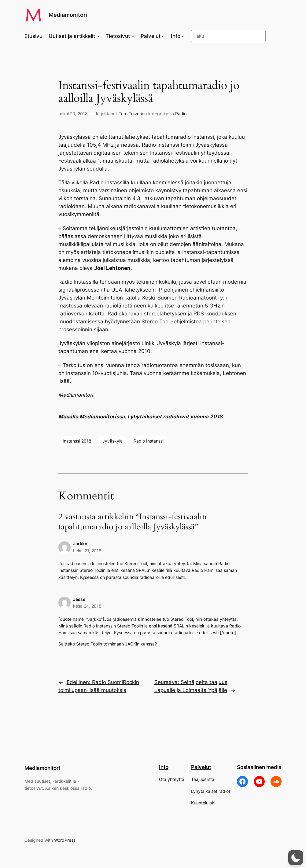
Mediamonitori (68, 15)
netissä (130, 145)
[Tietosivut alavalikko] (133, 36)
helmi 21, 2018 (87, 551)
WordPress (65, 840)
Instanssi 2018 (77, 441)
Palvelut (201, 767)
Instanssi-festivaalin (175, 153)
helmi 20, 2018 (73, 114)
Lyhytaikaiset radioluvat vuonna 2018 (175, 417)
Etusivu (33, 36)
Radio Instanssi (149, 441)
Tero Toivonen (133, 114)
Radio (181, 114)
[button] (296, 858)
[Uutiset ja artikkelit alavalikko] (98, 36)
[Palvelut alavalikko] (163, 36)
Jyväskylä (112, 441)
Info (164, 767)
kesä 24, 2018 (87, 606)
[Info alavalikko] (183, 36)
